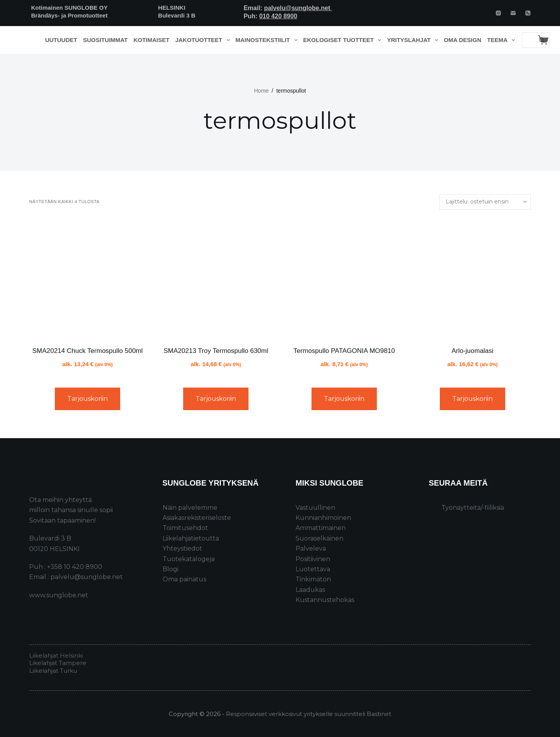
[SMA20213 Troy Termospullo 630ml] (216, 278)
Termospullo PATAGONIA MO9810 (344, 351)
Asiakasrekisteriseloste (197, 518)
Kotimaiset (151, 40)
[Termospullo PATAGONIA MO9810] (344, 278)
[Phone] (528, 13)
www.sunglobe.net (59, 595)
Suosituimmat (105, 40)
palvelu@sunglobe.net (298, 8)
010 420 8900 (278, 16)
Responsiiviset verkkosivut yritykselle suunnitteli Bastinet (309, 714)
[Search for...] (528, 40)
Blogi (171, 569)
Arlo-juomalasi (472, 351)
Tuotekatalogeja (189, 559)
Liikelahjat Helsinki (56, 655)
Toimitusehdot (185, 528)
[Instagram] (498, 13)
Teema (503, 40)
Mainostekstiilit (268, 40)
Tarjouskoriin (87, 399)
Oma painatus (184, 579)
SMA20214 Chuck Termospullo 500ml (87, 351)
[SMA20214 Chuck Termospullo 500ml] (87, 278)
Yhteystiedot (182, 548)
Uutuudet (61, 40)
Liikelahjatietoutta (191, 538)
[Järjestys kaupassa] (485, 202)
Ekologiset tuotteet (344, 40)
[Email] (513, 13)
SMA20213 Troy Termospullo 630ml (216, 351)
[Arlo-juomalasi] (472, 278)
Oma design (462, 40)
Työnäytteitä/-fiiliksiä (473, 508)
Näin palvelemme (190, 508)
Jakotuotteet (204, 40)
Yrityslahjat (414, 40)
